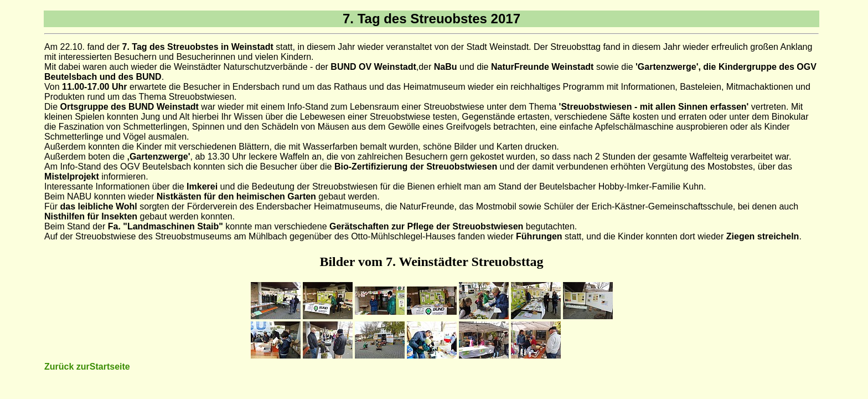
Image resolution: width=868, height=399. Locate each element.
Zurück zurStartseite (87, 367)
